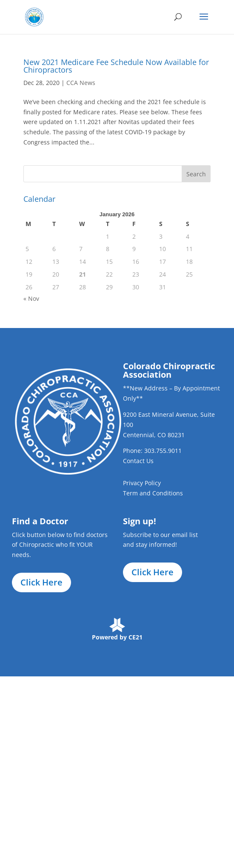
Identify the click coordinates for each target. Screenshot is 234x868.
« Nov (31, 298)
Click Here (41, 582)
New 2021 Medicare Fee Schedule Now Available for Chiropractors (116, 66)
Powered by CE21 (117, 637)
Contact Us (138, 461)
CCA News (81, 83)
